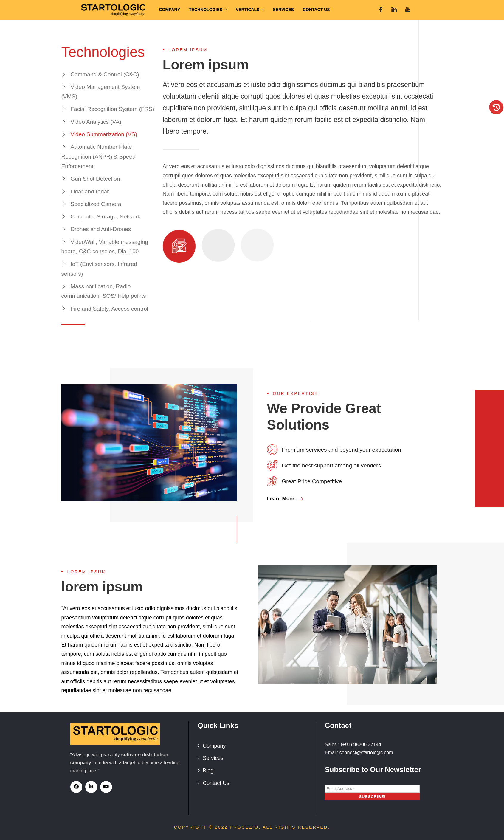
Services (283, 10)
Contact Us (316, 10)
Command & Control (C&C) (105, 74)
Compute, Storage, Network (106, 217)
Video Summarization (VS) (104, 134)
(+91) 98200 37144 (361, 744)
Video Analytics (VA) (96, 122)
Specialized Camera (96, 204)
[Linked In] (394, 10)
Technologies (208, 10)
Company (170, 10)
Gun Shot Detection (95, 179)
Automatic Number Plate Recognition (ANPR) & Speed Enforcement (99, 156)
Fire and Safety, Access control (110, 309)
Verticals (250, 10)
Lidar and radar (90, 192)
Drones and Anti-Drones (101, 229)
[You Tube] (407, 10)
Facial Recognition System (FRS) (113, 109)
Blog (208, 771)
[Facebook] (381, 10)
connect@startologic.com (366, 753)
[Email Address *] (372, 789)
